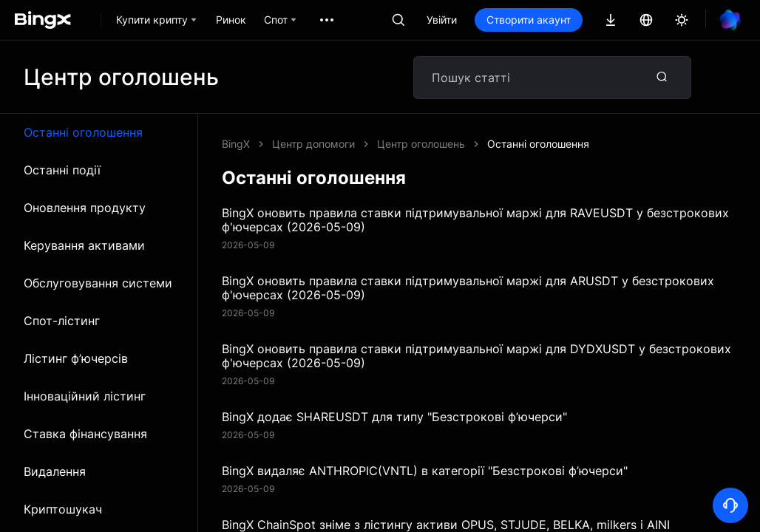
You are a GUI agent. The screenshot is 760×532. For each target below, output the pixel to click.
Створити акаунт (529, 20)
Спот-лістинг (62, 321)
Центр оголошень (421, 144)
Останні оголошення (83, 132)
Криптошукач (63, 509)
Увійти (442, 20)
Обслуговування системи (98, 283)
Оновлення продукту (85, 208)
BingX (236, 144)
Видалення (55, 471)
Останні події (62, 170)
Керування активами (84, 245)
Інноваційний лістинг (85, 396)
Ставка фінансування (85, 434)
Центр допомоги (313, 144)
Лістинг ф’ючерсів (76, 358)
